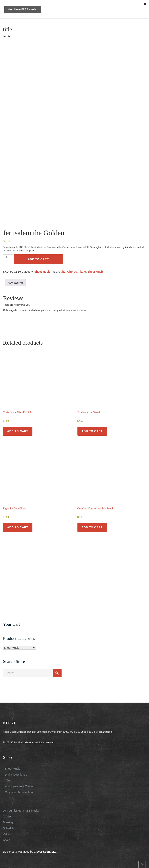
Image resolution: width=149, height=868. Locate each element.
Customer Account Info (19, 792)
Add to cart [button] (18, 431)
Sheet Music (42, 272)
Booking (8, 822)
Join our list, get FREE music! (21, 811)
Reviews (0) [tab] (15, 283)
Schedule (9, 828)
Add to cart (38, 259)
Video (6, 834)
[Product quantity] (8, 257)
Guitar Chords (68, 272)
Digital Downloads (16, 775)
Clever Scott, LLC (45, 852)
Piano (82, 272)
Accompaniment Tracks (19, 786)
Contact (8, 816)
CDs (8, 780)
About (7, 840)
